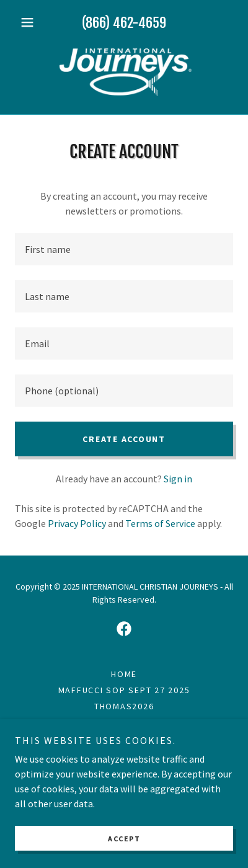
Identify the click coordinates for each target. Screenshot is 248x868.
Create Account (124, 439)
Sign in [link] (178, 479)
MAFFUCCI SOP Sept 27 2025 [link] (124, 690)
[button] (31, 22)
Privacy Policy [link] (77, 523)
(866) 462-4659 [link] (124, 23)
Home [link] (124, 674)
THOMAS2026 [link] (124, 706)
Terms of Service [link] (160, 523)
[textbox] (124, 249)
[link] (124, 72)
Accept (124, 839)
